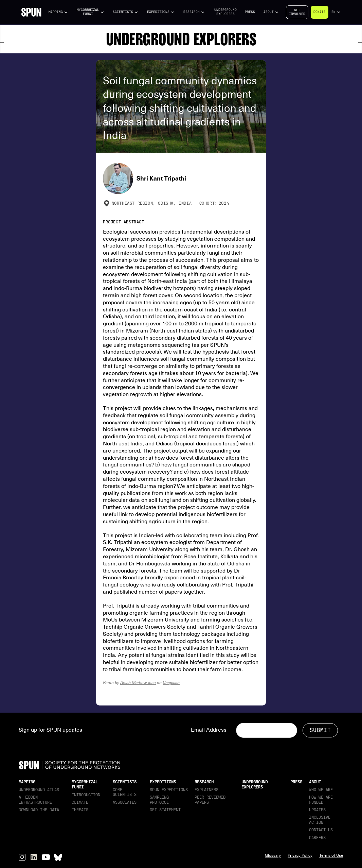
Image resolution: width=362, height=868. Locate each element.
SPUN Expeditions (169, 790)
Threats (80, 810)
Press (250, 12)
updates (317, 810)
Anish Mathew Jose (138, 683)
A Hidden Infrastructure (35, 800)
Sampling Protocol (159, 800)
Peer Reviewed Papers (210, 800)
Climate (80, 802)
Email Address (209, 730)
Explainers (206, 790)
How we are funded (321, 800)
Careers (317, 838)
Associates (125, 802)
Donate (320, 12)
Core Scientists (125, 792)
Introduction (86, 795)
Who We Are (321, 790)
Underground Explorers (225, 12)
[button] (58, 12)
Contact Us (321, 830)
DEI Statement (165, 810)
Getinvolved (297, 12)
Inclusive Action (320, 820)
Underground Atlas (39, 790)
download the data (39, 810)
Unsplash (171, 683)
